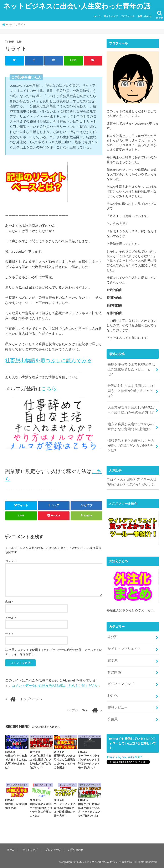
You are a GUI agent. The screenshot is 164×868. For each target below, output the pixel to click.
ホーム (97, 16)
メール (11, 617)
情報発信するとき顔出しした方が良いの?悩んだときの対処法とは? (131, 429)
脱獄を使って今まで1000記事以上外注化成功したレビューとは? (131, 366)
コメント (11, 561)
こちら (49, 388)
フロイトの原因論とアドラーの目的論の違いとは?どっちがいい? (132, 462)
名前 (9, 601)
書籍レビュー (117, 682)
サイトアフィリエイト (123, 627)
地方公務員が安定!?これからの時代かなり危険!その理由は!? (131, 413)
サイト (10, 633)
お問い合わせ (145, 16)
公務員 (112, 693)
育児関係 (114, 649)
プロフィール (128, 16)
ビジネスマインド (120, 660)
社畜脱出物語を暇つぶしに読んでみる (49, 360)
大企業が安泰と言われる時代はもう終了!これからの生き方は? (131, 398)
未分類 (112, 616)
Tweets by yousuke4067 (123, 731)
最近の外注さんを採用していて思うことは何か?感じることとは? (131, 382)
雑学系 (112, 638)
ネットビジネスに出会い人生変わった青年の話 (77, 6)
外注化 (112, 671)
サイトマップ (111, 16)
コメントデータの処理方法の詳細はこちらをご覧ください (55, 685)
